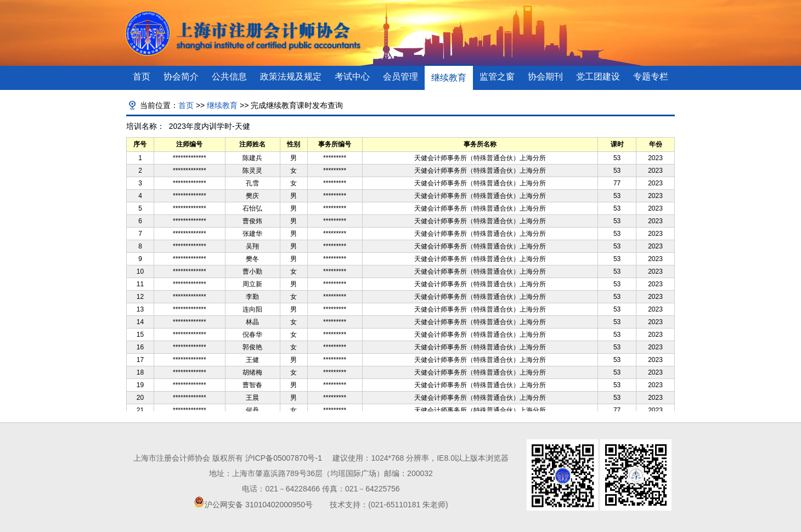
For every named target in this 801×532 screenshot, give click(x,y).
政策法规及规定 (291, 77)
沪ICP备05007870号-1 (284, 458)
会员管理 (400, 77)
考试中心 (352, 77)
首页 (142, 77)
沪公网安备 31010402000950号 (259, 505)
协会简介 (181, 77)
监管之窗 (497, 77)
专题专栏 (651, 77)
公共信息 (229, 77)
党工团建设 (598, 77)
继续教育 (449, 78)
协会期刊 (545, 77)
